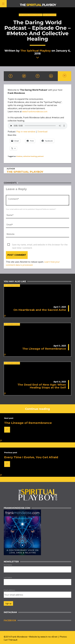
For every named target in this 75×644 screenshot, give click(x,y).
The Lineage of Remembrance (44, 349)
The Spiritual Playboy (36, 51)
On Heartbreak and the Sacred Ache (40, 310)
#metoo (19, 156)
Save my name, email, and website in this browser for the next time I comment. (40, 245)
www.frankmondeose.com (35, 112)
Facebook (10, 620)
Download (42, 132)
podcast (40, 156)
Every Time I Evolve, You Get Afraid (31, 457)
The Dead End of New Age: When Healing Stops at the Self (42, 386)
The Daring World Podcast (31, 15)
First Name (8, 565)
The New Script (50, 15)
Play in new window (26, 132)
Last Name (8, 577)
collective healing (30, 156)
